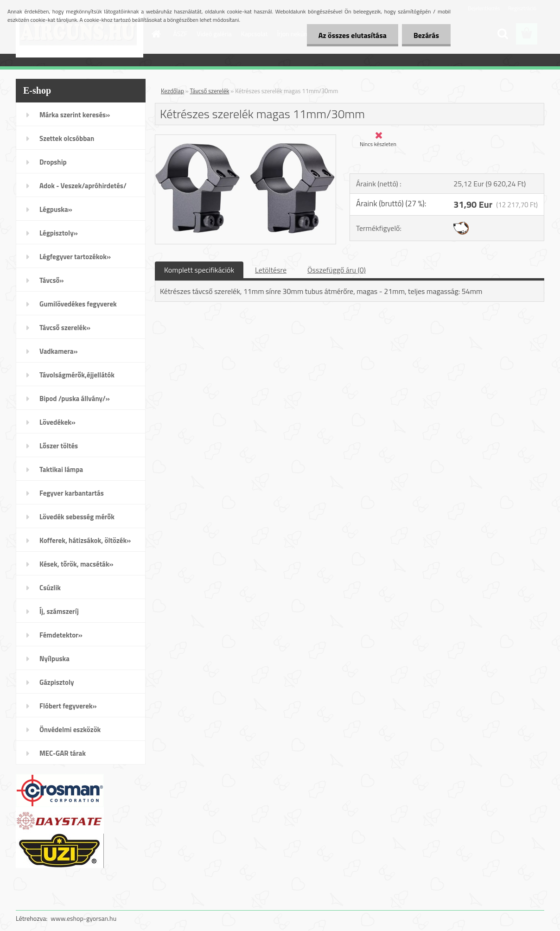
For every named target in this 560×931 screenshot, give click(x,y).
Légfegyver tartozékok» (75, 257)
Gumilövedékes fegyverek (78, 304)
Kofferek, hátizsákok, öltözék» (85, 540)
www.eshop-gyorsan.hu (83, 918)
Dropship (53, 162)
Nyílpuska (54, 659)
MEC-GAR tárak (63, 753)
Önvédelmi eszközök (70, 730)
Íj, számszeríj (59, 611)
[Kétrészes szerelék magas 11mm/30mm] (245, 139)
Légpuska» (56, 209)
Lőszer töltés (59, 446)
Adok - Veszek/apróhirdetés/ (83, 186)
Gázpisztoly (57, 682)
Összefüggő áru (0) (337, 270)
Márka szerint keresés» (75, 115)
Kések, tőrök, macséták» (76, 564)
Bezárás (426, 35)
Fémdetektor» (61, 635)
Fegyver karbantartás (72, 493)
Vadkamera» (59, 351)
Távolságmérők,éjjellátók (77, 375)
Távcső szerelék (210, 91)
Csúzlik (50, 588)
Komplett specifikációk (199, 270)
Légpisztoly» (59, 233)
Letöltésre (271, 270)
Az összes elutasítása (353, 35)
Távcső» (52, 280)
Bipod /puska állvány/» (75, 399)
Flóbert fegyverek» (68, 706)
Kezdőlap (172, 91)
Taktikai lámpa (61, 469)
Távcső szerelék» (65, 328)
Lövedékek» (57, 422)
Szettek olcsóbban (67, 138)
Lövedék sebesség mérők (77, 517)
